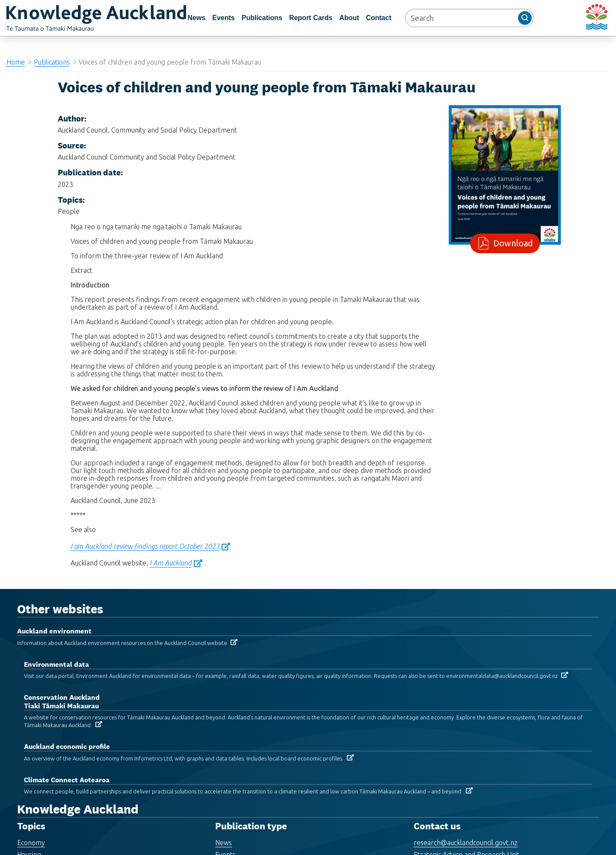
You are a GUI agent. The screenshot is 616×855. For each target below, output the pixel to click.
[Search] (469, 18)
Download (511, 243)
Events (223, 18)
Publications (262, 18)
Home (16, 62)
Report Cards (311, 18)
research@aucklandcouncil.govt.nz (466, 843)
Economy (31, 843)
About (349, 18)
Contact (379, 18)
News (196, 18)
